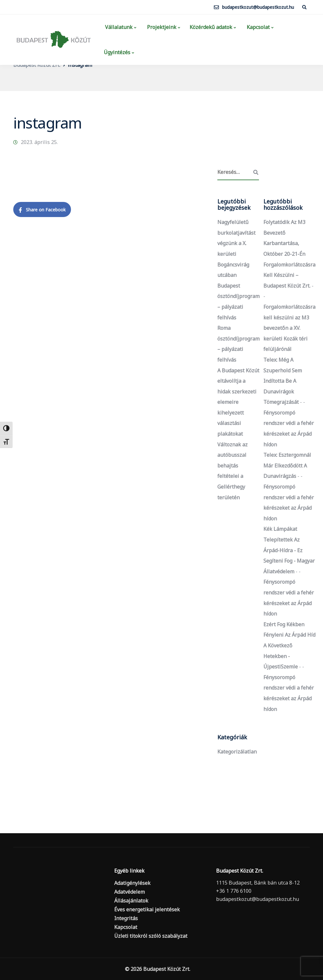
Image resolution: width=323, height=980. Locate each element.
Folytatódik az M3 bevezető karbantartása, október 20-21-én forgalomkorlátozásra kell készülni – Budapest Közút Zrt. (289, 254)
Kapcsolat (258, 27)
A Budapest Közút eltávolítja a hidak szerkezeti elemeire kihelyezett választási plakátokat (238, 402)
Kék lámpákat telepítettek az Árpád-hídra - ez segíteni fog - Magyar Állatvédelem (289, 550)
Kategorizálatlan (237, 752)
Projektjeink (161, 27)
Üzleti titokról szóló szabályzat (151, 936)
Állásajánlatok (131, 901)
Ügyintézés (117, 52)
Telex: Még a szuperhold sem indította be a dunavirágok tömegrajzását (283, 381)
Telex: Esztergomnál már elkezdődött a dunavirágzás (287, 465)
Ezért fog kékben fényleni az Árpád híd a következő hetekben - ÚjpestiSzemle (289, 645)
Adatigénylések (132, 883)
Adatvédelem (129, 892)
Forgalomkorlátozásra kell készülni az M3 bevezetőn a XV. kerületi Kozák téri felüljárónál (289, 328)
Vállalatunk (118, 27)
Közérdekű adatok (211, 27)
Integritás (126, 918)
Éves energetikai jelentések (147, 909)
